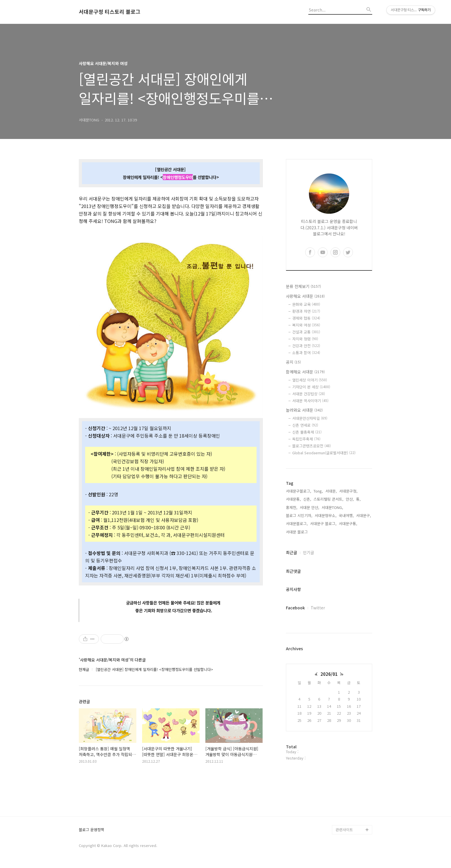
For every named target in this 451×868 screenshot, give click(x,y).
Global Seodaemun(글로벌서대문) (324, 453)
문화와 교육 (306, 304)
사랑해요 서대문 (305, 296)
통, (358, 499)
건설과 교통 (306, 332)
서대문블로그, (297, 523)
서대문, (331, 491)
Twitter (318, 608)
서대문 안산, (309, 507)
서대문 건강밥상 (309, 394)
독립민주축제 (306, 439)
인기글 (308, 552)
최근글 (292, 552)
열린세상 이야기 (310, 380)
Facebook (295, 608)
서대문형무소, (326, 515)
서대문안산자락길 (310, 418)
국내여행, (346, 515)
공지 (293, 362)
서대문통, (293, 499)
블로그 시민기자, (299, 515)
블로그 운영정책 (91, 830)
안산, (350, 499)
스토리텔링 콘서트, (328, 499)
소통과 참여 (306, 353)
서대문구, (364, 515)
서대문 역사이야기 (310, 401)
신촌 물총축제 (307, 432)
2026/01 (329, 674)
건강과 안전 (306, 346)
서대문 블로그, (297, 532)
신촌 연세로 (305, 425)
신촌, (307, 499)
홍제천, (292, 507)
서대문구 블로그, (323, 523)
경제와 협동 (306, 318)
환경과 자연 (306, 311)
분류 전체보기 (303, 286)
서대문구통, (348, 523)
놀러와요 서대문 (304, 410)
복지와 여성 (306, 325)
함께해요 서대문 (305, 372)
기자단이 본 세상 (311, 387)
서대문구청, (348, 491)
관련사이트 (344, 830)
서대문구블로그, (299, 491)
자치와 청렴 (305, 339)
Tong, (318, 491)
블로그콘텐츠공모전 (312, 446)
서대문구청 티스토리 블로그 (110, 12)
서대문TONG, (332, 507)
